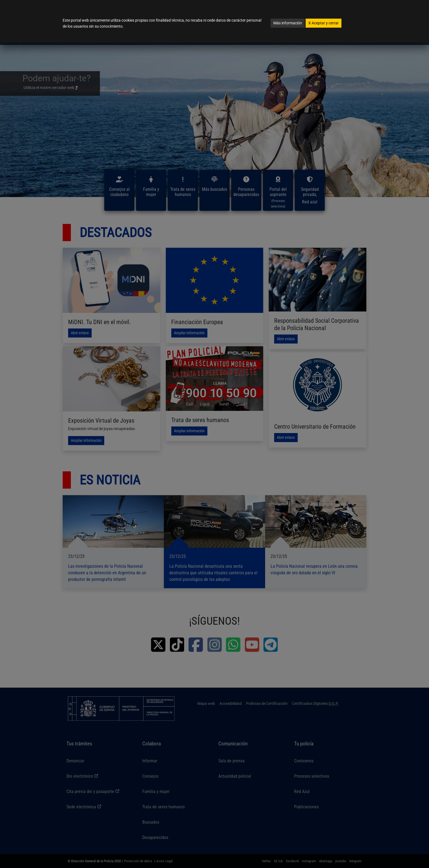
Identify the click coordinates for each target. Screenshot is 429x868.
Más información (288, 23)
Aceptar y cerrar (324, 23)
